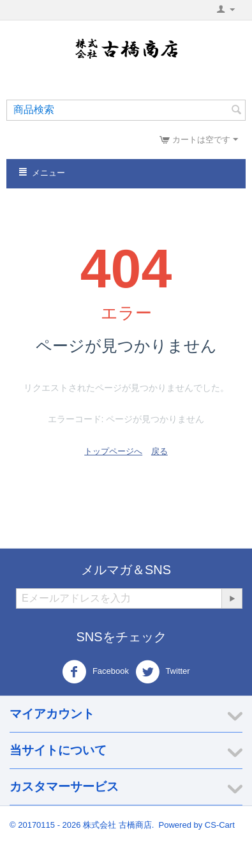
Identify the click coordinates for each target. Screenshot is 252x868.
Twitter (163, 672)
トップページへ (113, 451)
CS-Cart (220, 825)
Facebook (95, 672)
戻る (159, 451)
